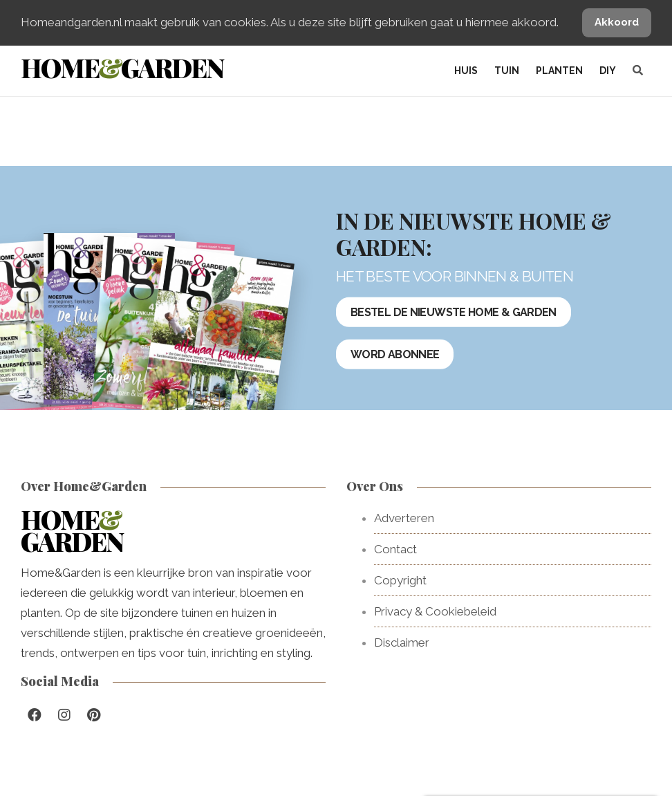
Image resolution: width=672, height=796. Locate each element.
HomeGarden (122, 67)
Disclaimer (402, 642)
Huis (466, 71)
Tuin (507, 71)
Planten (559, 71)
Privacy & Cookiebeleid (435, 611)
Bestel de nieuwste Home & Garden (454, 312)
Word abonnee (395, 354)
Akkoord (617, 22)
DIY (608, 71)
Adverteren (404, 518)
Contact (395, 549)
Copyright (400, 580)
